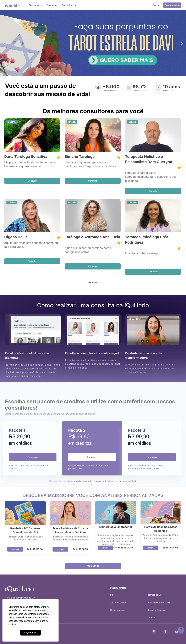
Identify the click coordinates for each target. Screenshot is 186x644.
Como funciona (118, 610)
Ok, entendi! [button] (30, 633)
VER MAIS (93, 566)
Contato (152, 618)
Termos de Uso (155, 595)
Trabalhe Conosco (157, 610)
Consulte (32, 181)
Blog (113, 595)
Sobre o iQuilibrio (119, 602)
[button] (69, 5)
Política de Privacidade (159, 602)
